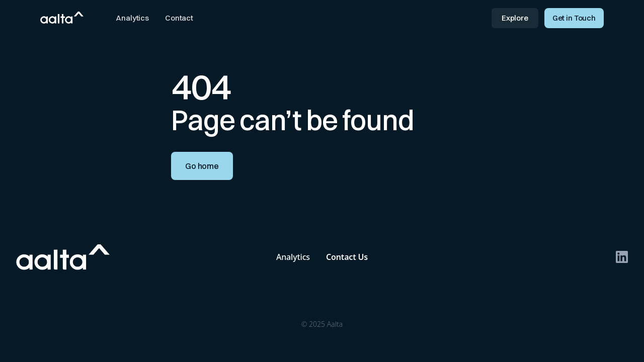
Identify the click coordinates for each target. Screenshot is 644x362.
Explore (515, 18)
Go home (202, 166)
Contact (179, 18)
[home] (62, 17)
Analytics (132, 18)
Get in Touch (574, 18)
